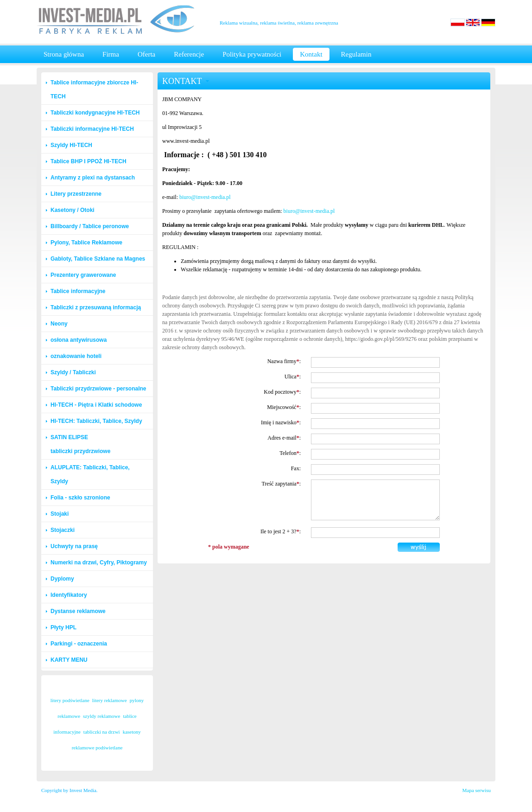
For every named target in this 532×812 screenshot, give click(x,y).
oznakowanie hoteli (76, 356)
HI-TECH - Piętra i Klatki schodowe (96, 405)
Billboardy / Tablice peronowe (90, 226)
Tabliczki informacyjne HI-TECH (92, 129)
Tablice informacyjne (78, 291)
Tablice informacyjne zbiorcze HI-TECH (94, 90)
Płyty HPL (63, 627)
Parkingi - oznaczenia (79, 644)
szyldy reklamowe (101, 716)
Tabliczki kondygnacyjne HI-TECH (95, 113)
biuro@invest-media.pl (205, 197)
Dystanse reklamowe (78, 611)
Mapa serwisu (477, 790)
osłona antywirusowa (79, 340)
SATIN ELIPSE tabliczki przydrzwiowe (80, 444)
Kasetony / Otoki (73, 210)
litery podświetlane (70, 700)
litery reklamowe (110, 700)
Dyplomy (62, 579)
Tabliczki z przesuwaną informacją (96, 307)
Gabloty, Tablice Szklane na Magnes (98, 259)
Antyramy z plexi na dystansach (93, 178)
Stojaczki (63, 530)
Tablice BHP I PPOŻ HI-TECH (89, 161)
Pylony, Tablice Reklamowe (86, 243)
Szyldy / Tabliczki (73, 372)
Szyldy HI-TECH (71, 145)
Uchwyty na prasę (74, 546)
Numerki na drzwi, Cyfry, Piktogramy (99, 563)
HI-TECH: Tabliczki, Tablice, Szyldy (96, 421)
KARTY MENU (69, 660)
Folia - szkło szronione (80, 498)
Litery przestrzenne (76, 194)
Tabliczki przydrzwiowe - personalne (98, 389)
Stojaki (60, 514)
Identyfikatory (69, 595)
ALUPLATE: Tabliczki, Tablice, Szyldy (90, 474)
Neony (59, 324)
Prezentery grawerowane (83, 275)
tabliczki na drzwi (102, 732)
